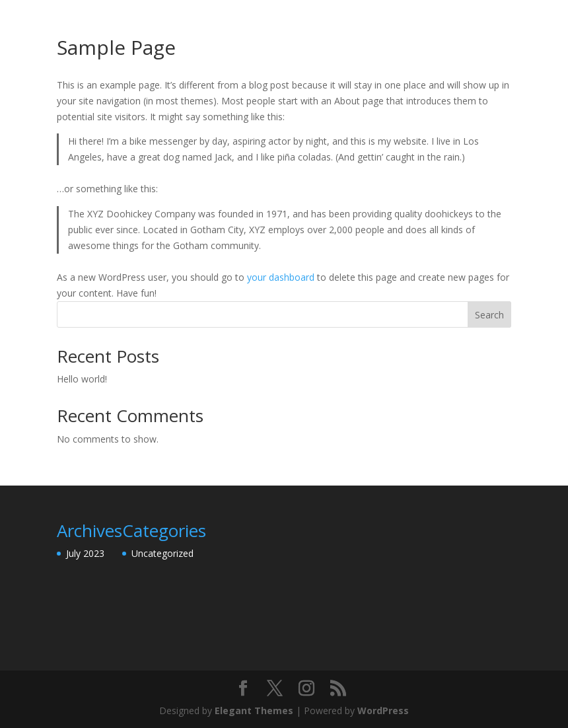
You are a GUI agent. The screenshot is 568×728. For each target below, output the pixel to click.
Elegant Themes (254, 710)
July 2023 (85, 553)
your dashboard (281, 277)
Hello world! (82, 379)
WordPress (383, 710)
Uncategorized (162, 553)
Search (489, 315)
